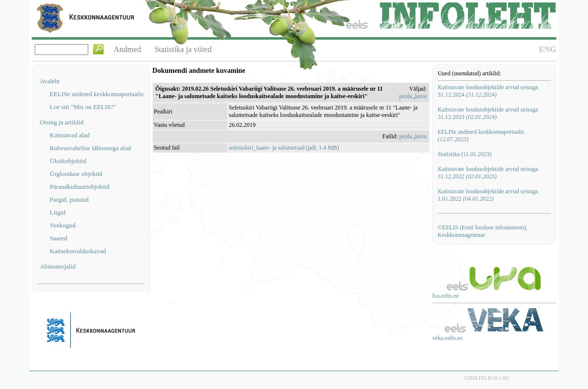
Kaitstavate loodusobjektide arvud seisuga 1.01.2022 (488, 195)
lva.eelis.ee (445, 296)
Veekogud (62, 225)
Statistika (465, 154)
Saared (58, 238)
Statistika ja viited (183, 49)
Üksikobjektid (68, 161)
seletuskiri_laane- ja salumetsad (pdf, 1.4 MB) (284, 148)
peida (406, 96)
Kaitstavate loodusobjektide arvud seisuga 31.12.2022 (488, 173)
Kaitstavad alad (70, 135)
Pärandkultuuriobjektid (79, 187)
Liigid (58, 212)
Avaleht (50, 81)
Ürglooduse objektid (76, 174)
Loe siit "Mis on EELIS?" (83, 107)
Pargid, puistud (69, 199)
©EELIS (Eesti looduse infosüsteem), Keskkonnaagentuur (483, 231)
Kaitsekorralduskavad (78, 251)
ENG (548, 49)
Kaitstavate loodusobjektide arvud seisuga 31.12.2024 (488, 91)
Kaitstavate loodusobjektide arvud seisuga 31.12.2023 (488, 113)
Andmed (127, 49)
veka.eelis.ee (447, 338)
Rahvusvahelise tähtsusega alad (90, 148)
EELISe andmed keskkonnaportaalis (96, 94)
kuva (421, 96)
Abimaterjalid (58, 266)
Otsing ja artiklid (61, 122)
